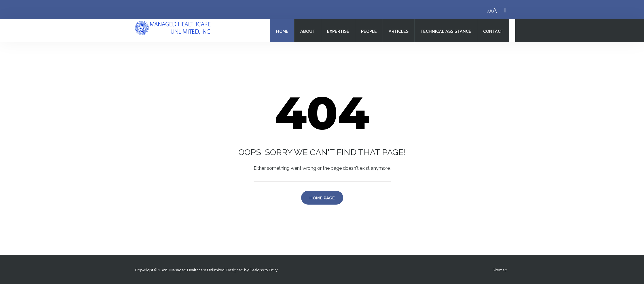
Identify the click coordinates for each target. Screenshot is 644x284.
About (308, 31)
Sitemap (500, 270)
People (369, 31)
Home (282, 31)
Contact (493, 31)
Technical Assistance (446, 31)
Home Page (322, 198)
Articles (399, 31)
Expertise (338, 31)
